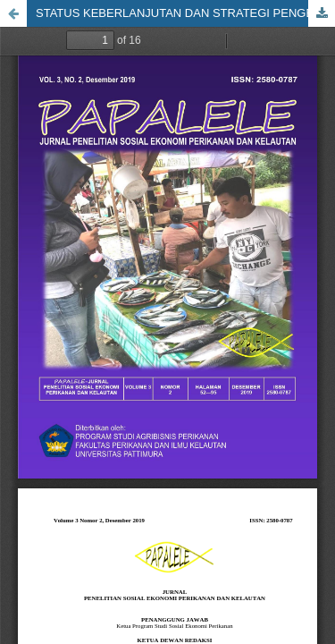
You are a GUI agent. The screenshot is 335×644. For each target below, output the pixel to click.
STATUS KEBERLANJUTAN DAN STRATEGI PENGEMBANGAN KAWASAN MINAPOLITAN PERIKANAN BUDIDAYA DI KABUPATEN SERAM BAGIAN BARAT (185, 13)
